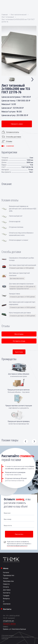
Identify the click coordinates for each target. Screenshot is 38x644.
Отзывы (7, 141)
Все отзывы (19, 334)
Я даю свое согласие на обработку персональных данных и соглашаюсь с (18, 544)
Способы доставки (11, 137)
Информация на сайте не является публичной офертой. (16, 637)
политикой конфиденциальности (17, 546)
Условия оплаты (10, 132)
